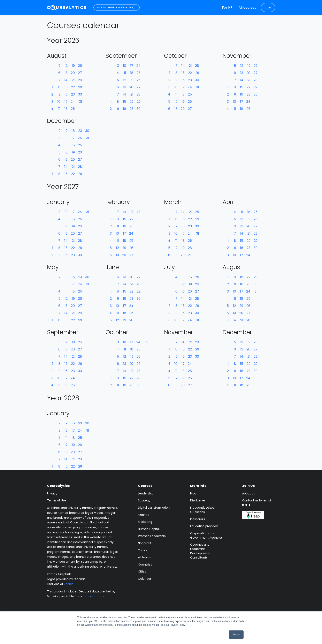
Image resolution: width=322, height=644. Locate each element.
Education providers (204, 526)
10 (59, 102)
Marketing (145, 522)
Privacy (52, 493)
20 (73, 73)
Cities (142, 571)
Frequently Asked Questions (202, 510)
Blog (193, 493)
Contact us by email (257, 500)
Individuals (198, 519)
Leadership (146, 493)
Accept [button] (236, 635)
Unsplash (65, 574)
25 (73, 109)
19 (73, 66)
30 (80, 94)
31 (80, 102)
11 (59, 109)
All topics (144, 557)
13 (66, 73)
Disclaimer (198, 500)
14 (66, 80)
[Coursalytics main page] (67, 7)
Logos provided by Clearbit (66, 579)
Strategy (144, 500)
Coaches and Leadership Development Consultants (200, 551)
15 (66, 87)
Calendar (145, 579)
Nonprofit (145, 543)
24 (73, 102)
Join (268, 7)
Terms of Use (57, 500)
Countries (145, 565)
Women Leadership (152, 536)
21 (73, 80)
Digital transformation (154, 508)
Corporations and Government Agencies (206, 535)
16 (66, 94)
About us (248, 493)
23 (73, 94)
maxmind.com (93, 596)
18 (66, 109)
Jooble (69, 584)
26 (80, 66)
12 (66, 66)
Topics (143, 550)
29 (80, 87)
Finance (144, 515)
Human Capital (149, 529)
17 (66, 102)
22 (73, 87)
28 (80, 80)
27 (80, 73)
